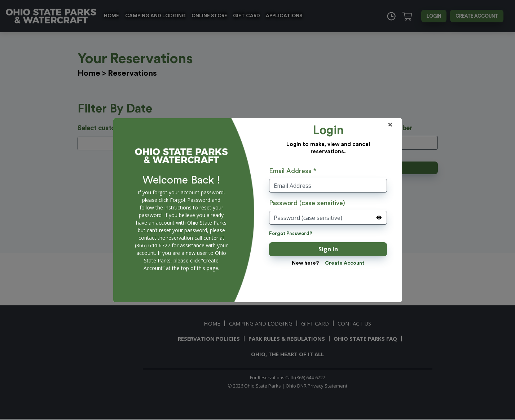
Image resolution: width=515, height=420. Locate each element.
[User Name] (328, 186)
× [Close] (390, 124)
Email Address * (293, 171)
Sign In (328, 249)
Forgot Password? (291, 233)
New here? (305, 263)
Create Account (345, 263)
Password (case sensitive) (307, 203)
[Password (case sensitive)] (328, 218)
